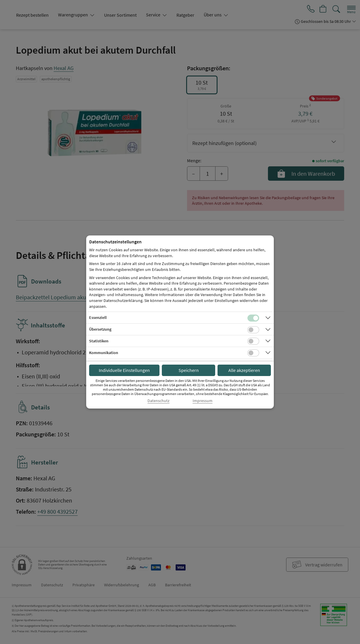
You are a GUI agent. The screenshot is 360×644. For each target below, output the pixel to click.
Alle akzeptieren (244, 370)
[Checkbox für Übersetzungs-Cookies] (253, 330)
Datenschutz (158, 401)
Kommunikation (104, 353)
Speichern (189, 370)
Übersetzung (100, 329)
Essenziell (98, 317)
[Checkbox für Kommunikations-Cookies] (253, 353)
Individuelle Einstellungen (124, 370)
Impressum (203, 401)
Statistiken (99, 341)
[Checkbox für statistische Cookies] (253, 341)
